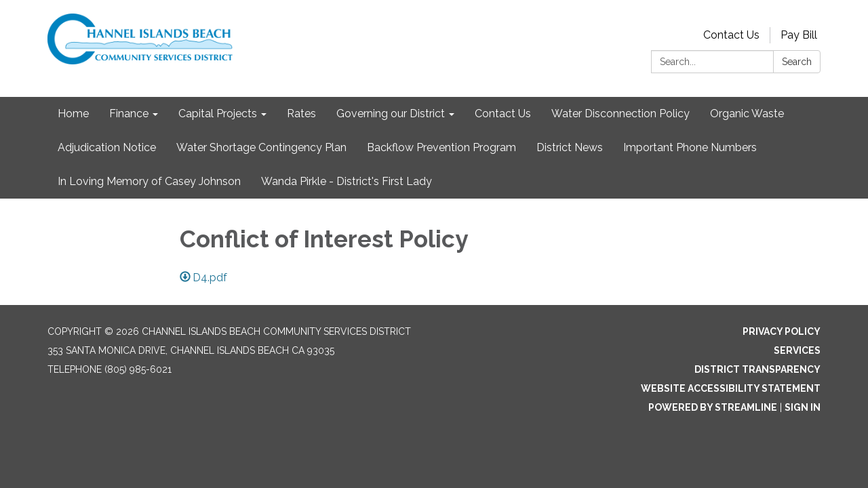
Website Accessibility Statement (731, 388)
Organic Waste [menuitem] (747, 114)
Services (797, 350)
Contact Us (731, 35)
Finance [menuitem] (129, 114)
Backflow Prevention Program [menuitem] (441, 147)
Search (797, 62)
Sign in (803, 407)
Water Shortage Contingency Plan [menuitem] (261, 147)
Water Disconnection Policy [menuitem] (620, 114)
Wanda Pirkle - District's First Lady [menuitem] (347, 181)
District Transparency (757, 369)
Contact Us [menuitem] (503, 114)
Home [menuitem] (73, 114)
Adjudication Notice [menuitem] (107, 147)
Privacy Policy (782, 331)
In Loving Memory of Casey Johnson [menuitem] (149, 181)
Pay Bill (799, 35)
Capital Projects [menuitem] (218, 114)
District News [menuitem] (570, 147)
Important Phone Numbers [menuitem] (690, 147)
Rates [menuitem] (301, 114)
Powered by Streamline (713, 407)
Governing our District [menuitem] (391, 114)
